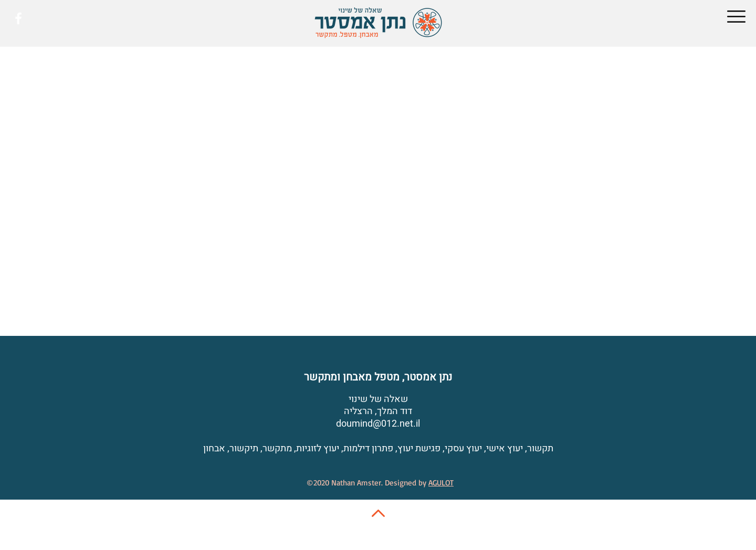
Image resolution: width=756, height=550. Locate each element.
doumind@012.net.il (378, 424)
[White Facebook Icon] (18, 18)
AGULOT (441, 483)
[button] (736, 17)
